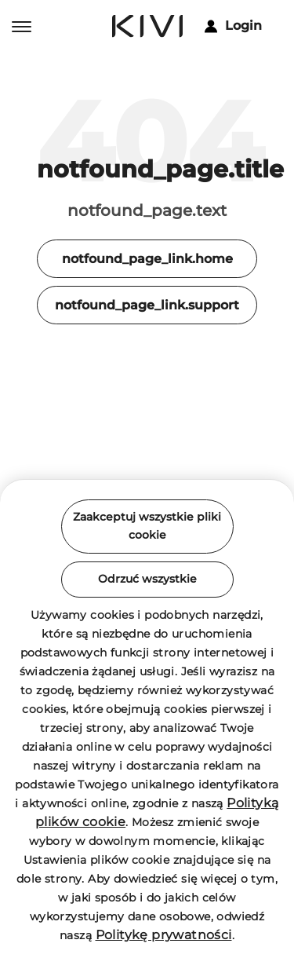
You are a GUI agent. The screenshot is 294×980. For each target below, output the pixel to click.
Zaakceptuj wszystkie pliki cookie (147, 526)
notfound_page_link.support (147, 305)
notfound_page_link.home (147, 259)
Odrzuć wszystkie (147, 579)
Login (233, 26)
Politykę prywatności (164, 935)
